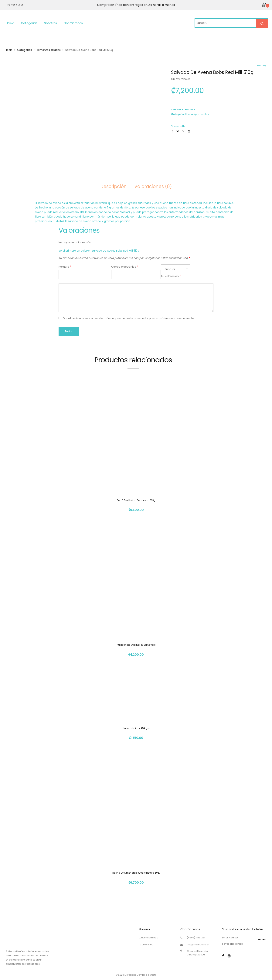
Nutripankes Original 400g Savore (136, 645)
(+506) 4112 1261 (196, 938)
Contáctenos (73, 23)
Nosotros (50, 23)
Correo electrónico (125, 267)
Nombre (65, 267)
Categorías (29, 23)
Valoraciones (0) (153, 186)
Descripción (114, 186)
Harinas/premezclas (197, 114)
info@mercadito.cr (198, 945)
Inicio (11, 23)
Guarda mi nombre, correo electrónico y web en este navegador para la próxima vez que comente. (129, 318)
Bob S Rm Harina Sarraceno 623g (136, 500)
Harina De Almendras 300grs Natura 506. (136, 873)
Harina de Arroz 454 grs (136, 728)
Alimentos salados (49, 50)
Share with (178, 126)
